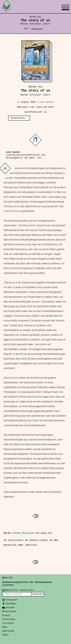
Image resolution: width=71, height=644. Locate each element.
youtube (10, 608)
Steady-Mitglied (23, 533)
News (5, 627)
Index (5, 635)
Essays (6, 615)
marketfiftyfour (12, 211)
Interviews (9, 619)
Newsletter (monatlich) (19, 590)
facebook (10, 604)
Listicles (8, 623)
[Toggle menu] (35, 7)
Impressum (8, 631)
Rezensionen (37, 29)
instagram (11, 600)
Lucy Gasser (47, 102)
